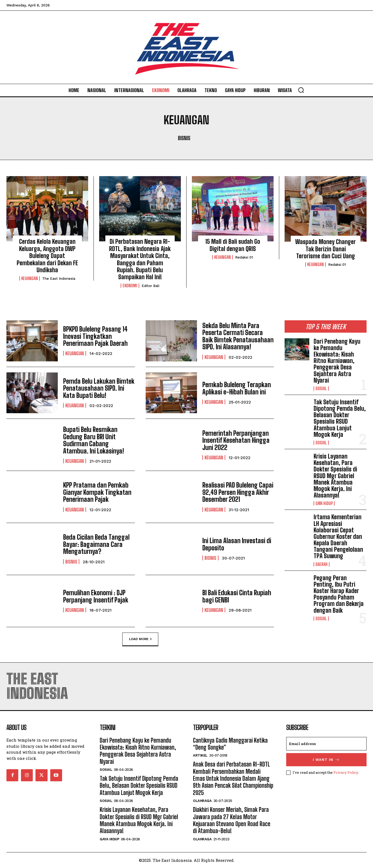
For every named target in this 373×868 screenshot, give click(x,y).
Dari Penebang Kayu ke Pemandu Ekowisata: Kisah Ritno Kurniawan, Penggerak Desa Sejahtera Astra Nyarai (337, 361)
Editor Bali (150, 286)
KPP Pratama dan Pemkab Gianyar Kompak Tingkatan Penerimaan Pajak (97, 492)
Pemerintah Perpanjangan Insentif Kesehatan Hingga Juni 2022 (236, 440)
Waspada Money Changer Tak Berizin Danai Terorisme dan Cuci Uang (326, 249)
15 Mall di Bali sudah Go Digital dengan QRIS (233, 245)
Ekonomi (130, 286)
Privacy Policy (346, 772)
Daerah (322, 564)
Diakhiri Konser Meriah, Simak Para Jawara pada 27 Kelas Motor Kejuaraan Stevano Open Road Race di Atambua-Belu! (232, 820)
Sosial (321, 388)
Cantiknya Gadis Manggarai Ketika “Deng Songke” (230, 744)
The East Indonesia (59, 279)
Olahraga (202, 801)
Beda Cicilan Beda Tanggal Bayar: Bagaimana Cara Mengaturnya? (96, 544)
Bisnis (184, 138)
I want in (326, 760)
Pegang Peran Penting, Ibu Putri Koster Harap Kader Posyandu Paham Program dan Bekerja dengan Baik (339, 594)
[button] (301, 90)
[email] (326, 744)
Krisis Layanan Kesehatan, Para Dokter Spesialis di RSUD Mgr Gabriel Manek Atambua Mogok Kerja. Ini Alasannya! (335, 476)
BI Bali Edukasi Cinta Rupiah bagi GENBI (237, 596)
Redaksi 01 (244, 257)
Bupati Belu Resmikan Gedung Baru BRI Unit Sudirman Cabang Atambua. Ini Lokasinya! (94, 440)
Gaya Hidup (324, 503)
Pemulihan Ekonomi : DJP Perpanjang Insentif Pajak (96, 596)
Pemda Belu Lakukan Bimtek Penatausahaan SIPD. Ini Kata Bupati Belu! (99, 388)
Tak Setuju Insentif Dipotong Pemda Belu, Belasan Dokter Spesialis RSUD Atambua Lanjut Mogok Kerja (340, 418)
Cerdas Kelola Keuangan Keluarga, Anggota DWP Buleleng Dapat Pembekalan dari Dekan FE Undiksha (47, 256)
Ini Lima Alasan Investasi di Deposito (237, 544)
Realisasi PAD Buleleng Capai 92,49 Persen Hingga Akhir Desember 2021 (238, 492)
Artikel (200, 755)
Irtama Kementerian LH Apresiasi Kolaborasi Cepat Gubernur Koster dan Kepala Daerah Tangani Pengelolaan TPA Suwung (338, 536)
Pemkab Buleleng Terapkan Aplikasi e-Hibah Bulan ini (237, 388)
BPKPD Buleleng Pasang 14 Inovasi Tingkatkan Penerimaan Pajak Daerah (95, 336)
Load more (140, 639)
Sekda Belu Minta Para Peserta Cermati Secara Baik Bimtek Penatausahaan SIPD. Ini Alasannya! (238, 336)
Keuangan (30, 278)
